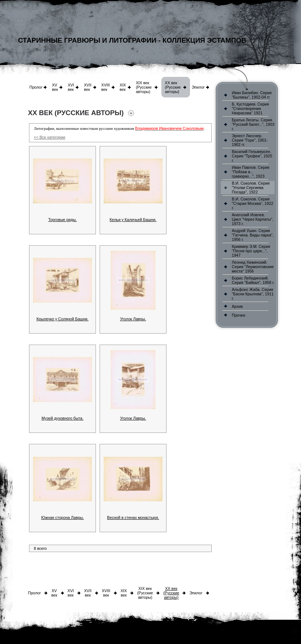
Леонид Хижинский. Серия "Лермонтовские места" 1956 (253, 267)
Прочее (239, 315)
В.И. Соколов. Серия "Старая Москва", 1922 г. (253, 203)
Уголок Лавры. (133, 319)
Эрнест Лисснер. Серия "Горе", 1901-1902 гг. (250, 140)
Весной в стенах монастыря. (133, 517)
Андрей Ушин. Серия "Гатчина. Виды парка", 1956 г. (253, 235)
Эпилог (198, 87)
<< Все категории (49, 137)
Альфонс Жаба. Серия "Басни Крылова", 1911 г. (253, 294)
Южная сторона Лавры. (62, 517)
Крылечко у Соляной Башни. (62, 319)
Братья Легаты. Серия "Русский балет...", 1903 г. (253, 124)
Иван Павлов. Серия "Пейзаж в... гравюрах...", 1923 (251, 172)
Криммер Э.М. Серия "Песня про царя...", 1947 (251, 251)
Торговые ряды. (62, 220)
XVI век (71, 87)
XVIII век (106, 87)
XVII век (87, 87)
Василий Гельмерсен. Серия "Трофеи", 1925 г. (252, 156)
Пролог (36, 87)
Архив (237, 306)
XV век (55, 87)
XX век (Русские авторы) (173, 87)
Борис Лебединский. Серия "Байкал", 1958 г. (253, 280)
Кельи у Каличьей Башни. (133, 220)
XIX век (123, 87)
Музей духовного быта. (62, 418)
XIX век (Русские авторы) (144, 87)
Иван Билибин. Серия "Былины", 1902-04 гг (252, 95)
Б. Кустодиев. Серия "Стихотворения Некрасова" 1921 (250, 108)
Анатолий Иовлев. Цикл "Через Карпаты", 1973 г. (253, 219)
